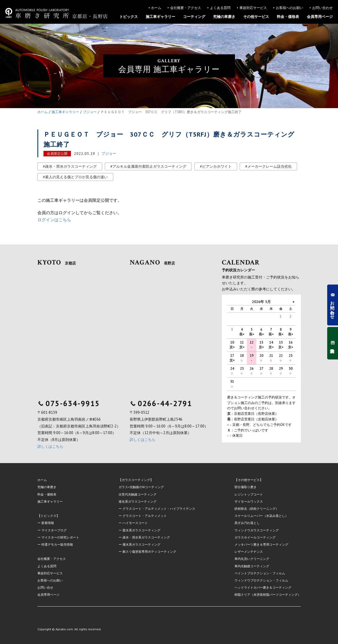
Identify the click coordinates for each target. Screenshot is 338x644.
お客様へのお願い (290, 8)
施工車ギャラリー (160, 17)
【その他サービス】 (249, 480)
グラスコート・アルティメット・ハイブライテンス (159, 509)
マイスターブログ (54, 530)
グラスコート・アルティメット (145, 516)
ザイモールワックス (249, 501)
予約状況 (332, 343)
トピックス (129, 17)
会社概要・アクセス (186, 8)
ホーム (156, 8)
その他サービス (256, 17)
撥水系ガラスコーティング (141, 544)
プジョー (109, 153)
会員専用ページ (320, 17)
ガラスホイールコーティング (255, 537)
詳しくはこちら (50, 446)
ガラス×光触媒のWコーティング (141, 487)
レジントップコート (249, 494)
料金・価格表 (288, 17)
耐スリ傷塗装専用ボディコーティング (149, 552)
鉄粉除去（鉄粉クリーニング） (257, 509)
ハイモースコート (135, 523)
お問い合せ (45, 587)
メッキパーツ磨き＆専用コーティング (261, 544)
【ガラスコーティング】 (136, 480)
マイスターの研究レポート (60, 537)
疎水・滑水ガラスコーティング (71, 166)
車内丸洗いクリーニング (252, 559)
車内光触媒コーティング (252, 566)
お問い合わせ (322, 8)
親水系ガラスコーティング (141, 530)
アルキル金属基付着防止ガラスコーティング (149, 166)
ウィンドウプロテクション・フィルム (261, 580)
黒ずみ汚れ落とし (247, 523)
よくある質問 (220, 8)
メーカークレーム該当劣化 (270, 166)
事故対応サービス (253, 8)
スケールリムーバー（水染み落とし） (261, 516)
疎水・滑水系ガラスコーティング (146, 537)
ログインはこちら (54, 220)
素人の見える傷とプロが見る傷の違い (76, 177)
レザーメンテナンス (249, 552)
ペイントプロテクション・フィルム (260, 573)
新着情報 (48, 523)
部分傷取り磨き (246, 487)
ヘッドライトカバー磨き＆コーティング (263, 587)
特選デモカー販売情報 (57, 544)
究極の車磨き (224, 17)
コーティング (194, 17)
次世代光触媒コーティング (138, 494)
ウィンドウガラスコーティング (257, 530)
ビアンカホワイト (217, 166)
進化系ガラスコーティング (138, 501)
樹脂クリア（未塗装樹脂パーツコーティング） (268, 595)
